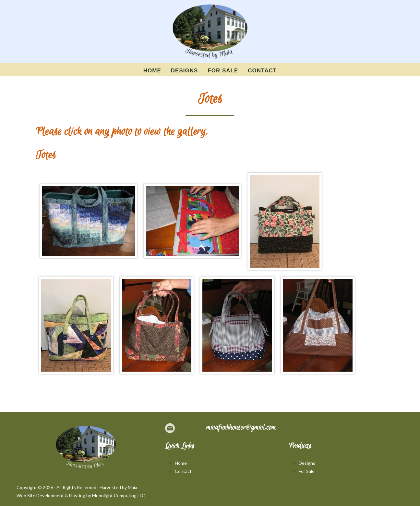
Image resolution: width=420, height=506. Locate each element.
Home (181, 463)
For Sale (307, 471)
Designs (307, 463)
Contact (183, 471)
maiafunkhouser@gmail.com (241, 428)
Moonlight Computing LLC (119, 495)
